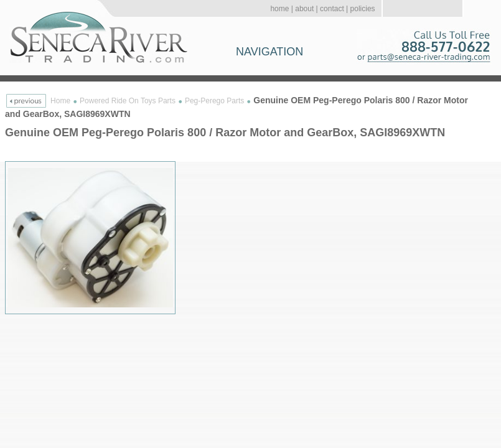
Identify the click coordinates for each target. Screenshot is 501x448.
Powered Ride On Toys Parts (128, 101)
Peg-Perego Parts (214, 101)
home (279, 9)
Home (60, 101)
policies (363, 9)
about (304, 9)
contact (332, 9)
